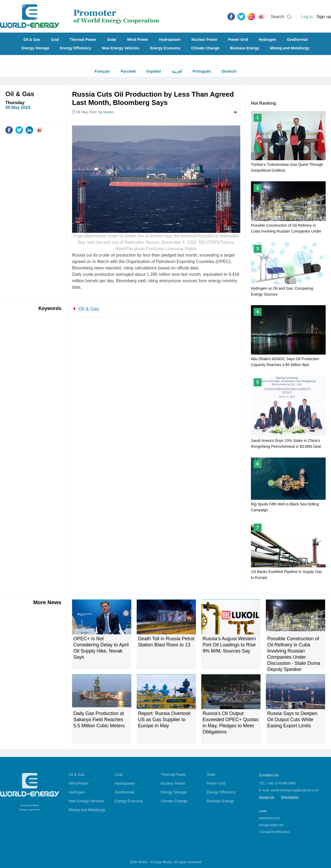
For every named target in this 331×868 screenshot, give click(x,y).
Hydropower (170, 40)
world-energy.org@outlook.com (295, 790)
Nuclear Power (205, 40)
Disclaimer (290, 797)
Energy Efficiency (76, 48)
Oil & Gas (32, 40)
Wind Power (138, 40)
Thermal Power (83, 40)
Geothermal (297, 40)
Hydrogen (267, 40)
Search (277, 17)
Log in (307, 17)
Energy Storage (35, 48)
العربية (177, 71)
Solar (112, 40)
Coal (55, 40)
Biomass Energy (245, 48)
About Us (267, 797)
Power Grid (238, 40)
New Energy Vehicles (121, 48)
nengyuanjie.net (271, 825)
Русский (128, 71)
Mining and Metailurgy (290, 48)
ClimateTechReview (274, 832)
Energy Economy (165, 48)
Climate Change (205, 48)
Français (102, 71)
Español (153, 71)
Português (202, 71)
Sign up (324, 17)
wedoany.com (269, 818)
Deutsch (229, 71)
